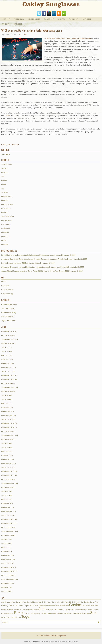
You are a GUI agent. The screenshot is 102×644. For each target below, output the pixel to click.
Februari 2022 (7, 511)
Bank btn (77, 641)
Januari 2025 (6, 371)
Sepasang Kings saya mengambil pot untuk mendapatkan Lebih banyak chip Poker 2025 (35, 267)
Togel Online (73, 19)
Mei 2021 (5, 547)
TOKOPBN (6, 154)
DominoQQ (61, 19)
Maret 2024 (6, 411)
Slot (17, 145)
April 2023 (5, 455)
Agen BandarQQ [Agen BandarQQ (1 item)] (17, 602)
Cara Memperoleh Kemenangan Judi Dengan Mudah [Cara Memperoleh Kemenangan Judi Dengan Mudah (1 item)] (52, 606)
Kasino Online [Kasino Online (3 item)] (70, 610)
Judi (9, 145)
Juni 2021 (5, 543)
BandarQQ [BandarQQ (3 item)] (5, 606)
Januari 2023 (6, 467)
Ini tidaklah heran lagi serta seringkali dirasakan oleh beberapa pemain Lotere (31, 255)
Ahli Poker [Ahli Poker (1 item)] (80, 602)
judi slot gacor (7, 220)
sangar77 (5, 168)
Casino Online (49, 19)
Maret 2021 (6, 555)
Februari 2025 (7, 367)
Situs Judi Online (34, 19)
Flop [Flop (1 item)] (23, 610)
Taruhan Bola (19, 19)
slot (3, 176)
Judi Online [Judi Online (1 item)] (50, 610)
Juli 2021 (5, 539)
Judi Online (6, 19)
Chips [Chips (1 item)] (83, 606)
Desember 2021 (8, 519)
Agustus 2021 (7, 535)
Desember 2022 (8, 471)
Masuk (4, 282)
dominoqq (5, 236)
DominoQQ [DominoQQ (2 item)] (18, 610)
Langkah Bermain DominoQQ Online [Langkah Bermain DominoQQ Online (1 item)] (87, 610)
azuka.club (5, 228)
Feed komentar (7, 290)
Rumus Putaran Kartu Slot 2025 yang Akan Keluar (21, 263)
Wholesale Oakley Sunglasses (54, 636)
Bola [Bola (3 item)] (22, 606)
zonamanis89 (6, 164)
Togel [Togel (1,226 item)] (26, 616)
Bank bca (58, 641)
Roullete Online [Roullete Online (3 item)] (62, 613)
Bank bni (65, 641)
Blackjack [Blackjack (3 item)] (16, 606)
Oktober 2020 (7, 575)
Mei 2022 (5, 499)
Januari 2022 (6, 515)
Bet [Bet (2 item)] (11, 606)
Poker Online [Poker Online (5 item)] (30, 613)
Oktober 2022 (7, 479)
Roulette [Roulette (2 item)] (53, 613)
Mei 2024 (5, 403)
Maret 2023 (6, 459)
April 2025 (5, 359)
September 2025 (8, 339)
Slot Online (18, 24)
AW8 (8, 116)
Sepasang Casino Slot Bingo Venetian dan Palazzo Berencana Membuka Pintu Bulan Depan (37, 259)
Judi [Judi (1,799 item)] (42, 609)
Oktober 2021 (7, 527)
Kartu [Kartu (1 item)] (55, 610)
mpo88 (4, 180)
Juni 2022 (5, 495)
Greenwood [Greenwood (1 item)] (29, 610)
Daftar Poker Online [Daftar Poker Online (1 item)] (92, 606)
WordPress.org (7, 294)
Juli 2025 (5, 347)
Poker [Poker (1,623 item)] (19, 613)
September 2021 (8, 531)
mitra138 (5, 172)
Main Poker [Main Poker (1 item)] (10, 613)
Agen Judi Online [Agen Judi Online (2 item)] (40, 602)
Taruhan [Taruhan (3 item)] (14, 617)
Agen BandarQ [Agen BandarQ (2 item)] (7, 602)
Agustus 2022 (7, 487)
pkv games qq (7, 196)
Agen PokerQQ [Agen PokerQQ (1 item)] (60, 602)
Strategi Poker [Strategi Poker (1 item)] (6, 617)
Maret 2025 (6, 363)
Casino (4, 145)
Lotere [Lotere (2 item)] (4, 613)
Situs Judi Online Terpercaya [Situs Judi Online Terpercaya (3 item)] (79, 613)
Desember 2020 (8, 567)
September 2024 (8, 387)
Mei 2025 (5, 355)
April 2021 (5, 551)
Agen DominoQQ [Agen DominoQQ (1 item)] (29, 602)
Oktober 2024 (7, 383)
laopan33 (5, 200)
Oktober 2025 (7, 335)
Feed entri (5, 286)
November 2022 (8, 475)
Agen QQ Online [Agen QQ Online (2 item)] (71, 602)
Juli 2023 (5, 443)
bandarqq (5, 232)
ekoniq (4, 240)
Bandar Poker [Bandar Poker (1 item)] (94, 602)
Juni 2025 (5, 351)
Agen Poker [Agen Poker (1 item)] (51, 602)
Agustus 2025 (7, 343)
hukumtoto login (7, 204)
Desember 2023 (8, 423)
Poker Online (86, 19)
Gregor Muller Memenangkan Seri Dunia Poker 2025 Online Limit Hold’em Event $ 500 (35, 271)
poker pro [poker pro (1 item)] (38, 613)
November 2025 (8, 331)
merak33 (5, 212)
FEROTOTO (6, 208)
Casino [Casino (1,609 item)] (75, 605)
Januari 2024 (6, 419)
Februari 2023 (7, 463)
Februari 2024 (7, 415)
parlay (4, 184)
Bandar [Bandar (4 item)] (87, 602)
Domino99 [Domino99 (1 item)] (10, 610)
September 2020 (8, 579)
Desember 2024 (8, 375)
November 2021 (8, 523)
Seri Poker (6, 24)
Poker (13, 145)
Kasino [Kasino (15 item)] (61, 609)
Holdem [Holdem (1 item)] (35, 610)
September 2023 (8, 435)
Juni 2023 (5, 447)
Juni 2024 (5, 399)
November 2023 (8, 427)
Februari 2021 (7, 559)
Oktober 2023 (7, 431)
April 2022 (5, 503)
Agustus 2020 (7, 583)
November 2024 (8, 379)
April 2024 (5, 407)
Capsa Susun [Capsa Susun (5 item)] (29, 606)
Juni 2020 (5, 591)
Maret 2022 (6, 507)
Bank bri (71, 641)
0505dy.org (6, 224)
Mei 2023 (5, 451)
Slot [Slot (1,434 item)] (93, 613)
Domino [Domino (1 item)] (4, 610)
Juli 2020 (5, 587)
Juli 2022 (5, 491)
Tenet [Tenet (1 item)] (19, 617)
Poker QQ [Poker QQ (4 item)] (46, 613)
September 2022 (8, 483)
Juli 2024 (5, 395)
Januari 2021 (6, 563)
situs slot (5, 192)
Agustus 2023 (7, 439)
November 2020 (8, 571)
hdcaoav (5, 244)
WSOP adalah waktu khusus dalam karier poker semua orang (68, 38)
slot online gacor (8, 216)
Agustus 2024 (7, 391)
